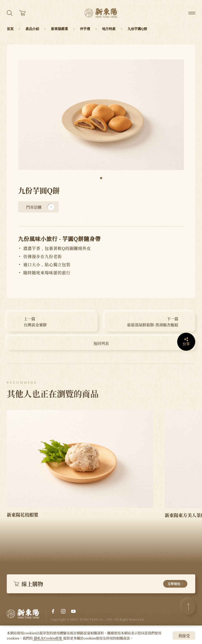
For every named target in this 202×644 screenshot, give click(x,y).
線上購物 (100, 584)
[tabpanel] (101, 115)
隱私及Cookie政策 (48, 638)
